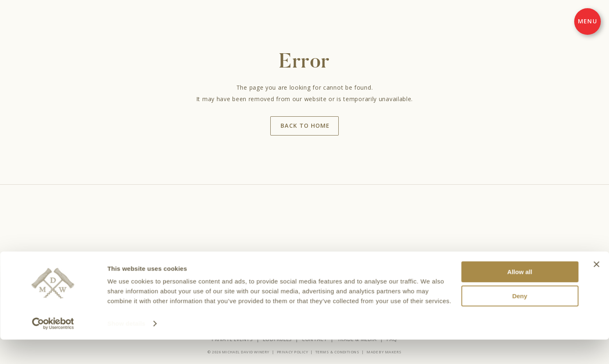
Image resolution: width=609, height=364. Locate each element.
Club (310, 269)
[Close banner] (596, 289)
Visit (261, 269)
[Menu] (587, 21)
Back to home (305, 125)
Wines (238, 269)
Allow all (520, 296)
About (333, 269)
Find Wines (365, 269)
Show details (126, 348)
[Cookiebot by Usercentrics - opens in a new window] (53, 348)
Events (285, 269)
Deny (520, 320)
